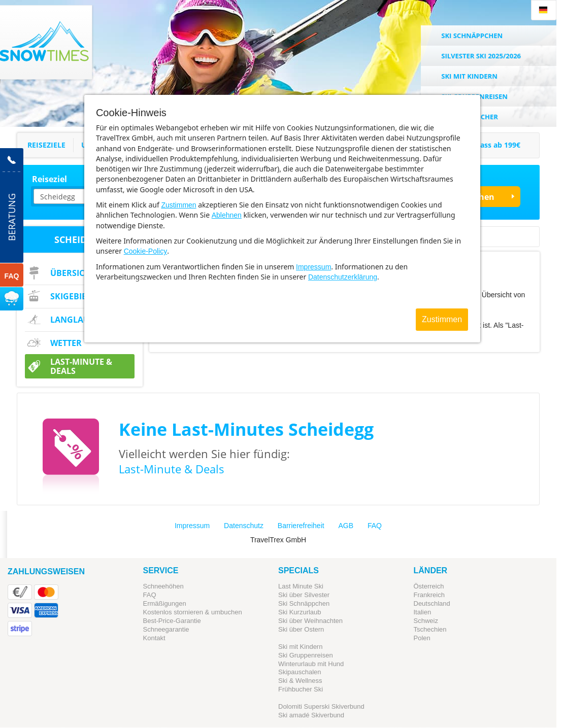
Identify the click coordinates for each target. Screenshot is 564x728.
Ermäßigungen (165, 603)
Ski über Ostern (301, 629)
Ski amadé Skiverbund (311, 715)
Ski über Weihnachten (310, 621)
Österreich (429, 586)
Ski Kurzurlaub (300, 612)
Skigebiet (71, 296)
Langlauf (72, 320)
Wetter (66, 343)
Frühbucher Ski (301, 689)
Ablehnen (227, 215)
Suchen (479, 197)
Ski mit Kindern (300, 647)
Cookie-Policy (146, 251)
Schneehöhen (163, 586)
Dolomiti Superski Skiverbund (321, 706)
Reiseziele (46, 145)
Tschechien (430, 629)
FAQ (375, 526)
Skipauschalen (300, 672)
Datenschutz (244, 526)
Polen (422, 638)
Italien (423, 612)
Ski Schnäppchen (304, 603)
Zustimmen (178, 205)
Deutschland (432, 603)
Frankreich (429, 595)
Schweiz (426, 621)
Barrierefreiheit (301, 526)
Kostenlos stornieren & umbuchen (193, 612)
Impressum (313, 267)
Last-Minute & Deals (81, 366)
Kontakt (154, 638)
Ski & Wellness (300, 681)
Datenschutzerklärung (343, 277)
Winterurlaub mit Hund (311, 664)
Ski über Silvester (304, 595)
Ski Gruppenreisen (306, 655)
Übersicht (73, 273)
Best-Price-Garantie (172, 621)
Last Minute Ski (301, 586)
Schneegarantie (166, 629)
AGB (346, 526)
